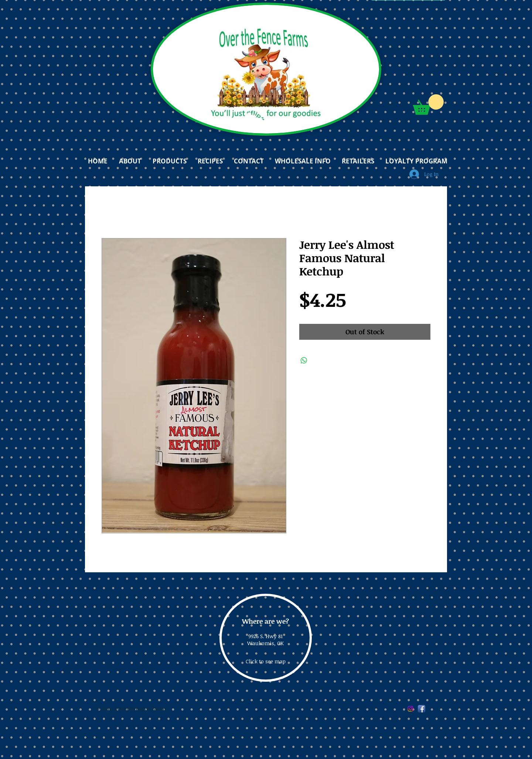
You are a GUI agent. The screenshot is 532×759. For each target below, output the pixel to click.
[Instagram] (410, 709)
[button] (428, 104)
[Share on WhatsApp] (304, 360)
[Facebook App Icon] (422, 709)
